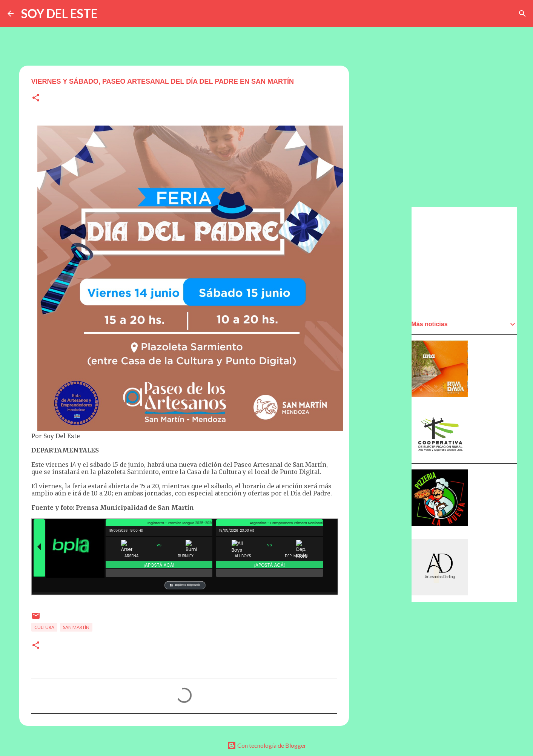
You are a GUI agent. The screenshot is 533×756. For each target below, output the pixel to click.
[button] (36, 98)
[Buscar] (522, 14)
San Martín (76, 627)
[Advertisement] (468, 260)
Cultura (44, 627)
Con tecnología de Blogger (267, 745)
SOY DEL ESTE (59, 13)
